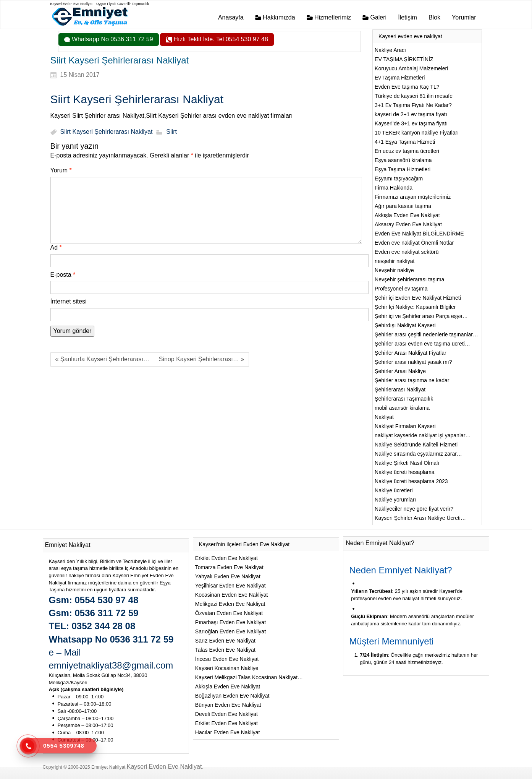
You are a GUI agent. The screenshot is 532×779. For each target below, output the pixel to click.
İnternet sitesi (69, 301)
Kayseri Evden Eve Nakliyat (164, 767)
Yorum (61, 170)
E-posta (63, 275)
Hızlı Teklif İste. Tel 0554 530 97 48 (220, 39)
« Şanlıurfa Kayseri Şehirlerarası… (102, 359)
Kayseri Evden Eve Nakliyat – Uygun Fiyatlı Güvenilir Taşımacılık (100, 4)
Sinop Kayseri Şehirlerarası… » (201, 359)
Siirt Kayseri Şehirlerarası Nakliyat (107, 132)
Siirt (171, 132)
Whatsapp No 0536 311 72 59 (112, 39)
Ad (56, 247)
